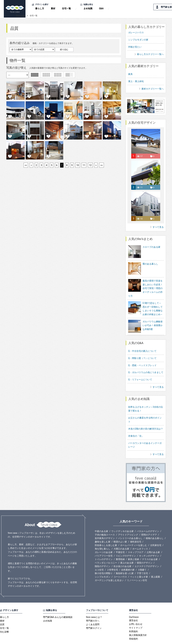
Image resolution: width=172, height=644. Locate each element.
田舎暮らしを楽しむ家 (106, 535)
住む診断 (4, 622)
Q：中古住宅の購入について (142, 341)
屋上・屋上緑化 (136, 81)
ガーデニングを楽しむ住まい (109, 570)
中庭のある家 (101, 521)
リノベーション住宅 (137, 570)
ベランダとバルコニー (106, 553)
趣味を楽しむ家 (103, 532)
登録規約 (133, 629)
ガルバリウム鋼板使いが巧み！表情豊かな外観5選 (153, 317)
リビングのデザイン (126, 546)
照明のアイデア (149, 525)
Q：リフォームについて (140, 369)
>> (102, 165)
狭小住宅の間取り (104, 563)
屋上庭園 (155, 567)
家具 (130, 74)
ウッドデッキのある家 (122, 521)
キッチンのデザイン (149, 546)
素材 (53, 8)
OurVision (134, 607)
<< (26, 165)
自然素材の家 (128, 560)
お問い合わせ (136, 614)
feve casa (20, 16)
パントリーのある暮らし (130, 528)
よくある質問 (93, 614)
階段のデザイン (103, 556)
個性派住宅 (136, 532)
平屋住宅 (120, 542)
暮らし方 (40, 8)
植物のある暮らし (155, 528)
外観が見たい (135, 47)
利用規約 (133, 621)
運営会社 (133, 610)
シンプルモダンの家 (138, 40)
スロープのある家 (151, 247)
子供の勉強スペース (105, 525)
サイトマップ (136, 618)
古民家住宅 (156, 535)
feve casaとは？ (94, 607)
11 (84, 165)
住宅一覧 (66, 8)
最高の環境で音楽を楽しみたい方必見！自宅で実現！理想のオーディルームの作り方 (145, 280)
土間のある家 (153, 542)
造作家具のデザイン (105, 528)
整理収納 (120, 549)
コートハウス (120, 567)
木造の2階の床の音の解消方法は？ (146, 418)
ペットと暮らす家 (139, 567)
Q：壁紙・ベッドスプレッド (142, 355)
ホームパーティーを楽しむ (134, 535)
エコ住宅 (99, 560)
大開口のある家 (121, 539)
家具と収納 (133, 549)
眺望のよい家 (120, 532)
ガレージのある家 (104, 542)
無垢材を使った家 (125, 563)
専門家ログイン (94, 618)
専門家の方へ (93, 611)
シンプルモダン (103, 567)
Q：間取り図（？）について (142, 348)
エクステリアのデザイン (147, 556)
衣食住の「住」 (136, 426)
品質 (2, 614)
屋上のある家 (127, 553)
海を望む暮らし (103, 539)
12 (90, 165)
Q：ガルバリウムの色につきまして (146, 362)
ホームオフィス (140, 539)
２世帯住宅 (112, 560)
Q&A (101, 8)
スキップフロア (136, 542)
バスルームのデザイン (148, 521)
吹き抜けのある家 (122, 556)
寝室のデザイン (145, 553)
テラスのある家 (150, 549)
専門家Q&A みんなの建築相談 (58, 607)
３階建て (142, 560)
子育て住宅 (142, 563)
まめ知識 (88, 8)
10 (78, 165)
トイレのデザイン (104, 549)
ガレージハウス (136, 33)
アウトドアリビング (128, 525)
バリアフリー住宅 (104, 546)
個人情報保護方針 (138, 625)
